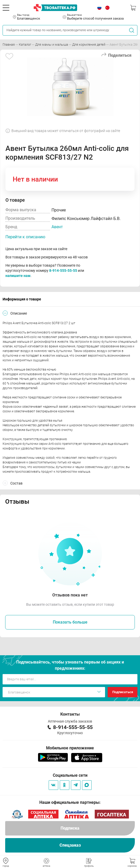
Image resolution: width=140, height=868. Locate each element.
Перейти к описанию (25, 237)
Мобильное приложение (70, 748)
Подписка (70, 828)
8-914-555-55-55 (63, 271)
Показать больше (70, 622)
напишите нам (18, 276)
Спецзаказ (70, 845)
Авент (57, 227)
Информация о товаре (22, 299)
